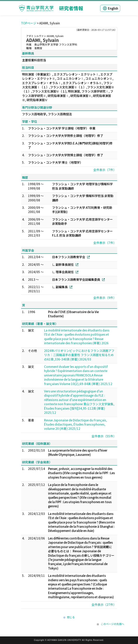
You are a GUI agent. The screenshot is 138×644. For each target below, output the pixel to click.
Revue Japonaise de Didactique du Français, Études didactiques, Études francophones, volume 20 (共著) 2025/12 (76, 424)
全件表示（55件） (104, 436)
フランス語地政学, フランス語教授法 (47, 114)
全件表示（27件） (104, 605)
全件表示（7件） (105, 170)
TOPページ (29, 23)
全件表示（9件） (105, 298)
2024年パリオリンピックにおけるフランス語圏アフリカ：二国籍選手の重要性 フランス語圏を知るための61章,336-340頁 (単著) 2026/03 (79, 355)
